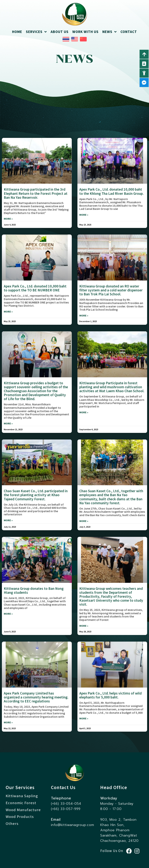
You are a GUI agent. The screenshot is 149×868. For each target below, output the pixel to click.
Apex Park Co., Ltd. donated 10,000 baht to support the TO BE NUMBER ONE (35, 288)
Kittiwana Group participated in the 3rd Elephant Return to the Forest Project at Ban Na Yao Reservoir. (36, 193)
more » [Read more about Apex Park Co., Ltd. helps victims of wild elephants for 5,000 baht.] (84, 719)
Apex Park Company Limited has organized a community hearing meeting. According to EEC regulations (36, 697)
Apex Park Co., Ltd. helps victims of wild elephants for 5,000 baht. (110, 695)
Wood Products (20, 817)
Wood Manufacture (23, 810)
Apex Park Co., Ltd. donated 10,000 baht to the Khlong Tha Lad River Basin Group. (111, 191)
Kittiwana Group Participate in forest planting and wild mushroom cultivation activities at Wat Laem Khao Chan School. (112, 387)
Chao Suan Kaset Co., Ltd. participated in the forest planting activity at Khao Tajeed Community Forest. (36, 495)
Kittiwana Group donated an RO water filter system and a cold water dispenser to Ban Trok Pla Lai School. (111, 290)
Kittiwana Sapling (22, 796)
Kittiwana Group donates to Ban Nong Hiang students (34, 590)
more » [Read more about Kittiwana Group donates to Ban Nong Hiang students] (8, 614)
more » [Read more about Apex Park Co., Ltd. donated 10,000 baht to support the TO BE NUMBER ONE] (8, 312)
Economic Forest (21, 803)
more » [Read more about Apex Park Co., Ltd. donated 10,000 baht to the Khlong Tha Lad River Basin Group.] (84, 215)
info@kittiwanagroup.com (73, 825)
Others (12, 824)
